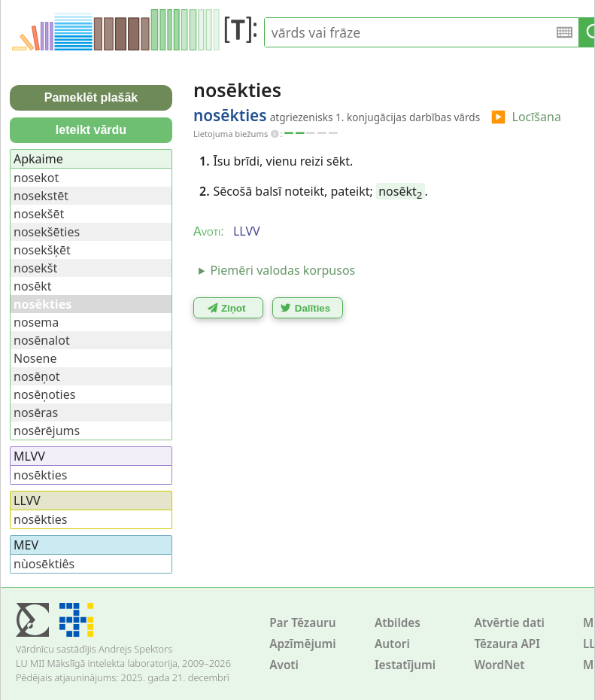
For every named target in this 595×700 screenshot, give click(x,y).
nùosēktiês (44, 564)
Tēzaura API (507, 644)
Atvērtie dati (509, 623)
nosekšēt (39, 214)
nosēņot (37, 376)
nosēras (36, 412)
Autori (392, 644)
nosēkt (400, 191)
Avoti (284, 665)
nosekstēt (41, 196)
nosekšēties (47, 232)
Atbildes (398, 623)
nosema (36, 322)
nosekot (36, 178)
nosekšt (35, 268)
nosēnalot (42, 340)
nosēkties (40, 475)
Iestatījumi (405, 665)
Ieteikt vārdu (91, 130)
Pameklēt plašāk (91, 97)
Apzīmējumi (303, 644)
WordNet (499, 665)
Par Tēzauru (302, 623)
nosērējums (47, 431)
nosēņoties (44, 394)
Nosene (35, 358)
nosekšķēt (42, 250)
